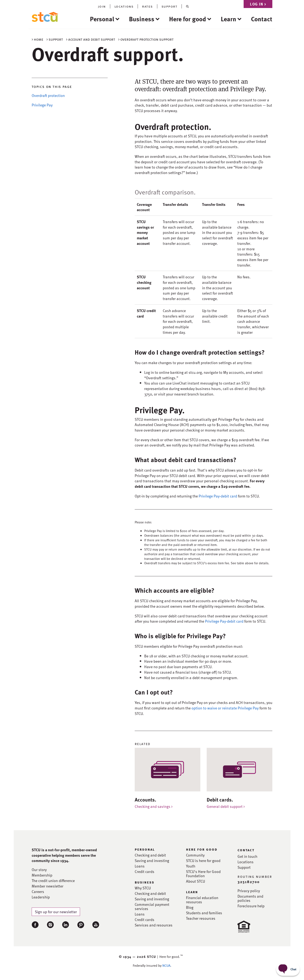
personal (145, 849)
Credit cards (145, 871)
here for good (202, 849)
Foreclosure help (251, 906)
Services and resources (154, 925)
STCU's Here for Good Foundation (203, 874)
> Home (37, 39)
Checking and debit (150, 855)
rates (147, 6)
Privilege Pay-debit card (218, 496)
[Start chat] (288, 969)
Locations (246, 862)
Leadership (41, 897)
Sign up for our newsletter (56, 912)
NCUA (166, 965)
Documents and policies (250, 898)
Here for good (188, 19)
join (102, 6)
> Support (55, 39)
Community (195, 855)
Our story (39, 870)
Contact (262, 19)
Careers (38, 892)
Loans (140, 866)
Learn (229, 19)
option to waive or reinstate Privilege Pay (225, 708)
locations (124, 6)
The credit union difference (53, 881)
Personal (102, 19)
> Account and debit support (91, 39)
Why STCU (143, 888)
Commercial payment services (152, 906)
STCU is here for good (203, 861)
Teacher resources (201, 918)
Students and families (204, 913)
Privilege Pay (42, 105)
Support (244, 867)
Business (142, 19)
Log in (258, 4)
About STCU (195, 881)
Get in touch (247, 856)
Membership (42, 875)
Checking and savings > (154, 806)
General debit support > (226, 806)
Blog (190, 907)
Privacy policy (249, 891)
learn (192, 892)
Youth (191, 866)
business (145, 882)
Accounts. (145, 800)
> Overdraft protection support (146, 39)
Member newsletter (47, 886)
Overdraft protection (48, 95)
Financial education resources (202, 900)
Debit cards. (220, 800)
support (170, 6)
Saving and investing (152, 861)
